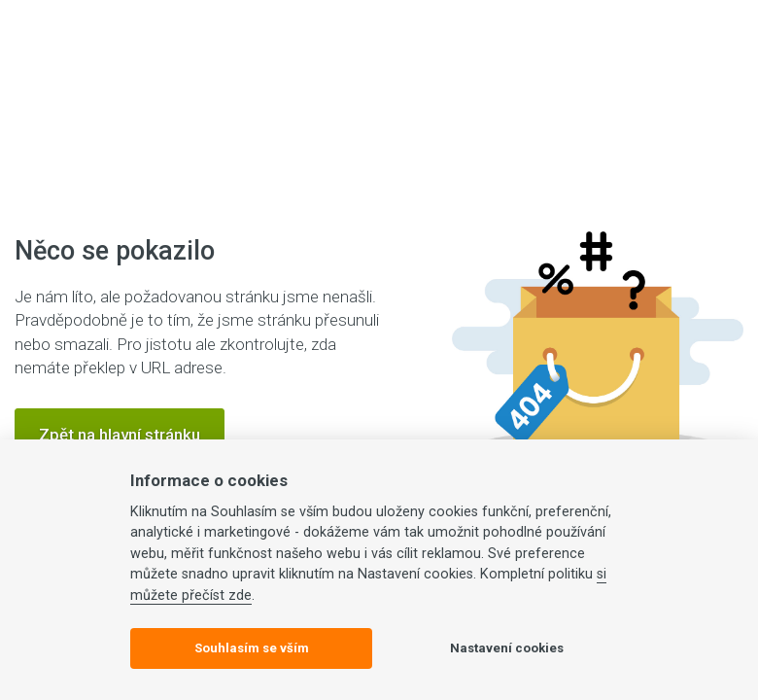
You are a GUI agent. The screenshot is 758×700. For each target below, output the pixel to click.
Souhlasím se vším (252, 648)
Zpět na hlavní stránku (120, 435)
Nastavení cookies (507, 648)
